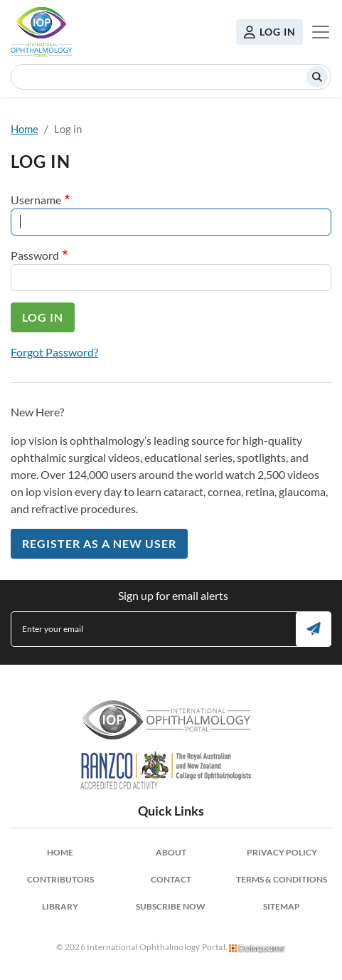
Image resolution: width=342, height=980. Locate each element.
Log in (278, 32)
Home (25, 129)
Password (35, 255)
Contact (171, 879)
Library (60, 906)
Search (317, 77)
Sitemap (282, 906)
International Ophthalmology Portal (42, 32)
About (171, 852)
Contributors (60, 879)
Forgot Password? (54, 352)
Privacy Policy (282, 852)
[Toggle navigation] (321, 32)
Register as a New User (99, 543)
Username (36, 200)
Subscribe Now (171, 906)
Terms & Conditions (282, 879)
